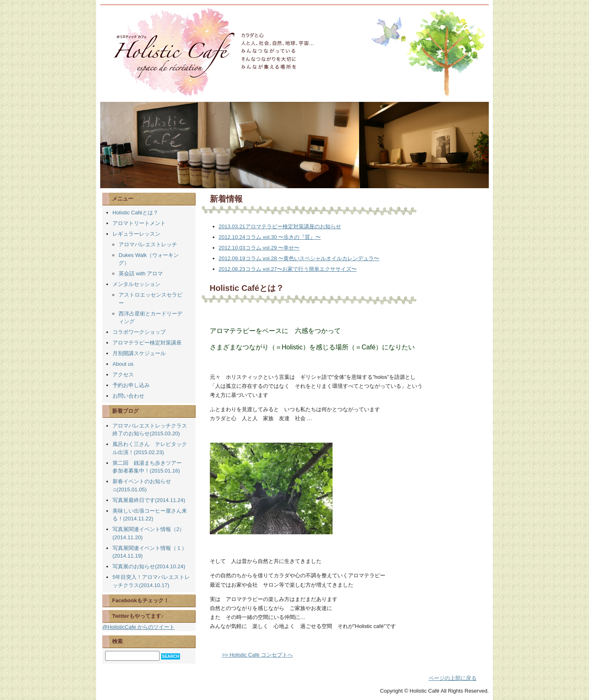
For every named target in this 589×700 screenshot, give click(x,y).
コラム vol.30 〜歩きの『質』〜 (270, 237)
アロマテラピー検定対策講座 (147, 343)
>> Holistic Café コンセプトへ (257, 655)
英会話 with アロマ (141, 273)
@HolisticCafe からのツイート (138, 627)
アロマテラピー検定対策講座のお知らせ (280, 226)
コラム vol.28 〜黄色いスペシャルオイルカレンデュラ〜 (299, 258)
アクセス (123, 375)
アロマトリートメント (139, 223)
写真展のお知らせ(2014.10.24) (149, 566)
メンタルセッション (136, 284)
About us (123, 364)
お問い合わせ (128, 396)
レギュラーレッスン (136, 234)
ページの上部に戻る (453, 678)
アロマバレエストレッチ (148, 244)
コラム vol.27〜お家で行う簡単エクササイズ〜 (288, 269)
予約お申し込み (131, 385)
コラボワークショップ (139, 332)
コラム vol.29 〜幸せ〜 (259, 248)
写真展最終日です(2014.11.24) (149, 500)
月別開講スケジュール (139, 353)
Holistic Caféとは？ (135, 213)
